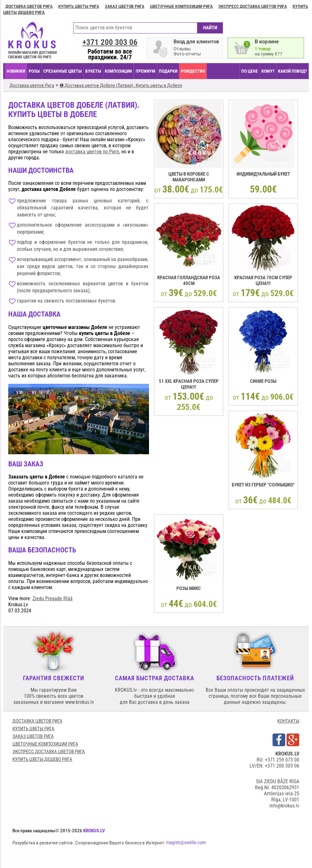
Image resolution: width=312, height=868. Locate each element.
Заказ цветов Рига (124, 6)
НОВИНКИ (16, 71)
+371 (110, 42)
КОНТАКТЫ (288, 721)
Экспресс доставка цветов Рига (253, 6)
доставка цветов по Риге (92, 152)
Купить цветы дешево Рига (42, 759)
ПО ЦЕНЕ (250, 71)
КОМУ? (268, 71)
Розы (34, 71)
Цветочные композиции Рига (181, 6)
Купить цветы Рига (79, 6)
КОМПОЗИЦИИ (118, 71)
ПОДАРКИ (168, 71)
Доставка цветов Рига (29, 6)
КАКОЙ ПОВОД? (292, 71)
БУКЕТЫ (93, 71)
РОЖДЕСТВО (193, 71)
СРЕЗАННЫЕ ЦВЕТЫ (63, 71)
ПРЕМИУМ (145, 71)
